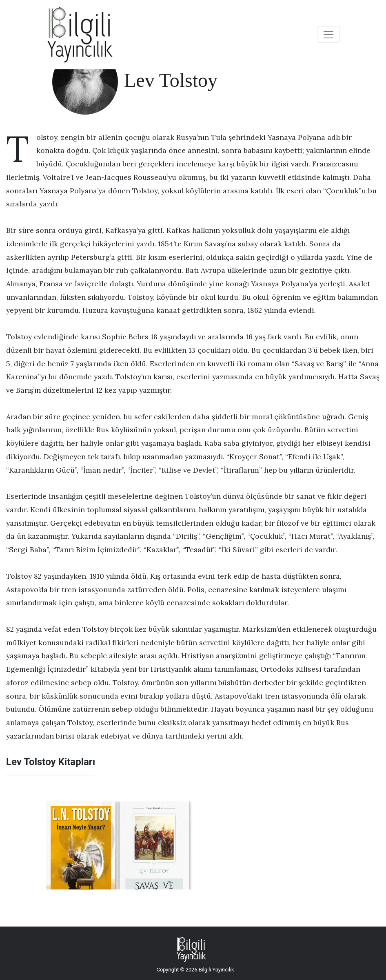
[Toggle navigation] (328, 35)
